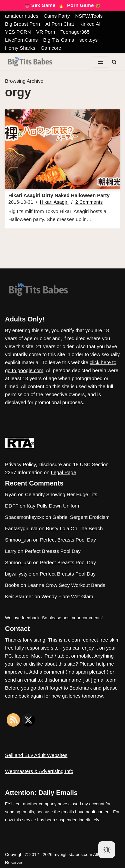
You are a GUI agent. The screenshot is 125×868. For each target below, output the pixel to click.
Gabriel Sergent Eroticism (81, 517)
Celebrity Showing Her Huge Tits (61, 494)
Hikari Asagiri (54, 202)
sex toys (88, 40)
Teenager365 (75, 32)
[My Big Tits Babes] (30, 62)
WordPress (61, 842)
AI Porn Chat (60, 24)
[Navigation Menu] (100, 62)
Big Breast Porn (22, 24)
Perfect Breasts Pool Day (68, 540)
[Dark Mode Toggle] (107, 850)
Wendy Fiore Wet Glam (67, 596)
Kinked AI (90, 24)
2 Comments (89, 202)
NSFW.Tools (89, 16)
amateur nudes (22, 16)
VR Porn (46, 32)
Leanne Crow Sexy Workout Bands (66, 585)
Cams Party (57, 16)
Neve (11, 842)
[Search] (114, 62)
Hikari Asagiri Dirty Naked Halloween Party (59, 195)
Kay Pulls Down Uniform (54, 506)
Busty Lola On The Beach (74, 528)
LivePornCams (21, 40)
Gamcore (51, 48)
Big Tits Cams (58, 40)
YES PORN (18, 32)
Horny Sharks (20, 48)
